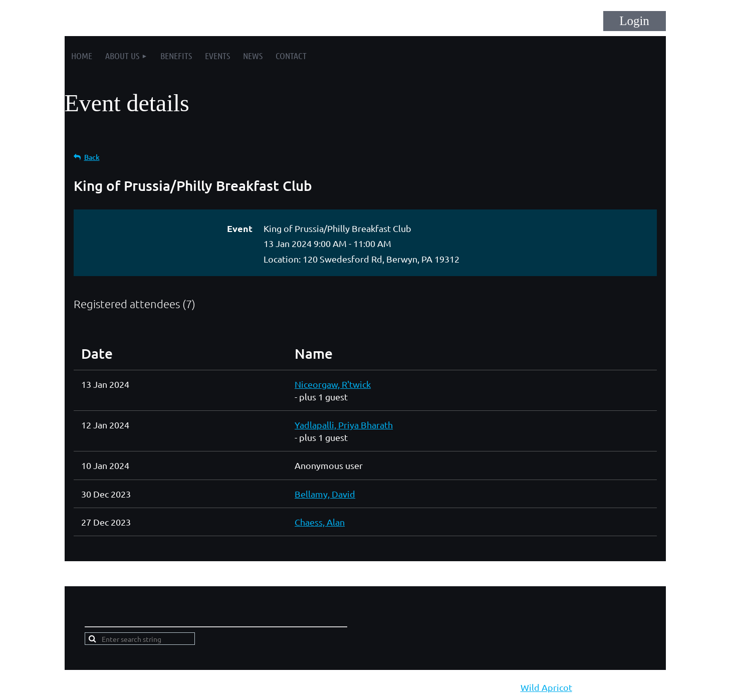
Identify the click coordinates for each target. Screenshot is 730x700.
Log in (635, 21)
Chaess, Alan (320, 522)
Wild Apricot (546, 687)
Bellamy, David (325, 494)
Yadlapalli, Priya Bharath (344, 425)
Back (92, 157)
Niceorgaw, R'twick (333, 384)
